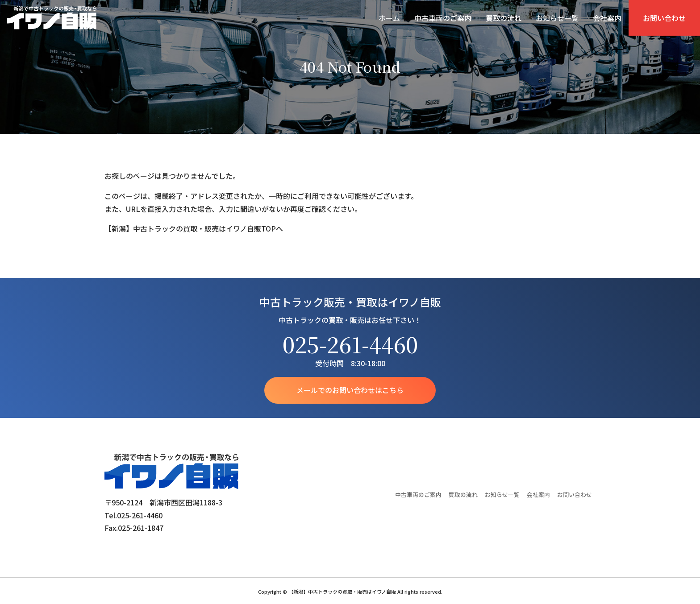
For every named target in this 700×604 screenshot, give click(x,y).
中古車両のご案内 (443, 18)
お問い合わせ (664, 18)
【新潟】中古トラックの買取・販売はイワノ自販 (52, 18)
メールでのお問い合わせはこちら (350, 390)
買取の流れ (504, 18)
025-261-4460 (350, 344)
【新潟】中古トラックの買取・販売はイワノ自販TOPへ (194, 228)
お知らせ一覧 (557, 18)
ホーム (389, 18)
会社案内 (607, 18)
